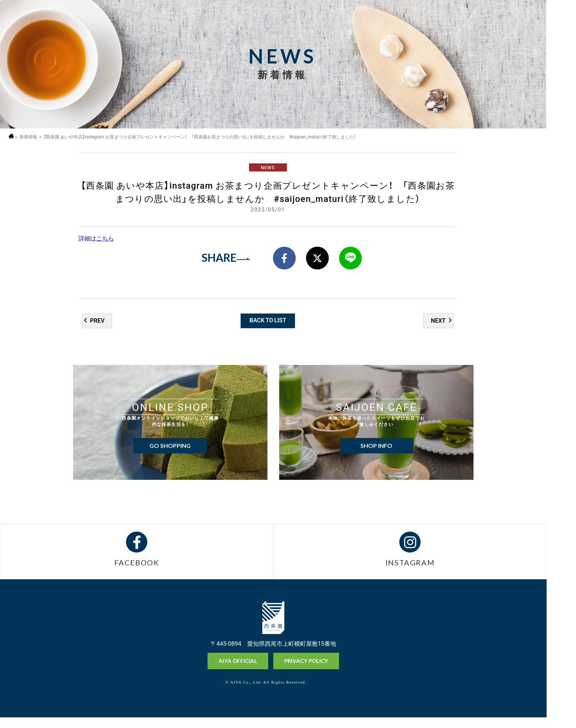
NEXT (438, 329)
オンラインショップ (561, 667)
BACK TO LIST (268, 329)
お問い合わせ (561, 720)
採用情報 (561, 39)
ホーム (12, 136)
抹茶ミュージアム (561, 694)
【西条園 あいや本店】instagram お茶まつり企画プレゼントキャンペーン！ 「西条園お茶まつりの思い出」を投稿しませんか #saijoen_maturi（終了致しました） (201, 137)
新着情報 (29, 137)
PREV (97, 329)
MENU (561, 19)
